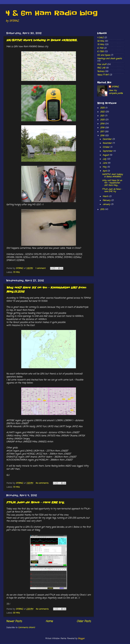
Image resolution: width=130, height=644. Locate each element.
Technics (101, 71)
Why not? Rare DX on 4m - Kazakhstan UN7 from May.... (112, 183)
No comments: (42, 483)
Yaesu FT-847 (103, 75)
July (105, 159)
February (107, 200)
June (105, 163)
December (107, 139)
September (108, 151)
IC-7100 (100, 48)
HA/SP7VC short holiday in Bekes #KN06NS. (42, 40)
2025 (103, 108)
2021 (102, 116)
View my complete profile (116, 92)
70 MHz (16, 272)
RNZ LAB (101, 68)
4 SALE (100, 38)
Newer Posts (14, 621)
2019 (103, 124)
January (107, 204)
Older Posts (84, 621)
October (106, 147)
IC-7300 (100, 52)
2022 (103, 112)
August (106, 155)
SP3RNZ (115, 87)
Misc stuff (102, 64)
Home (49, 621)
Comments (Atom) (26, 628)
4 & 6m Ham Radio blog (52, 13)
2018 (103, 128)
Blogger (81, 639)
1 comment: (41, 268)
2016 (103, 136)
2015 (102, 209)
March (106, 196)
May (105, 167)
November (107, 143)
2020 (103, 120)
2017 (102, 132)
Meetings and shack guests (109, 59)
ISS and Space (104, 55)
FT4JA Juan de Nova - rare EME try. (35, 502)
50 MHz (16, 613)
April (105, 171)
